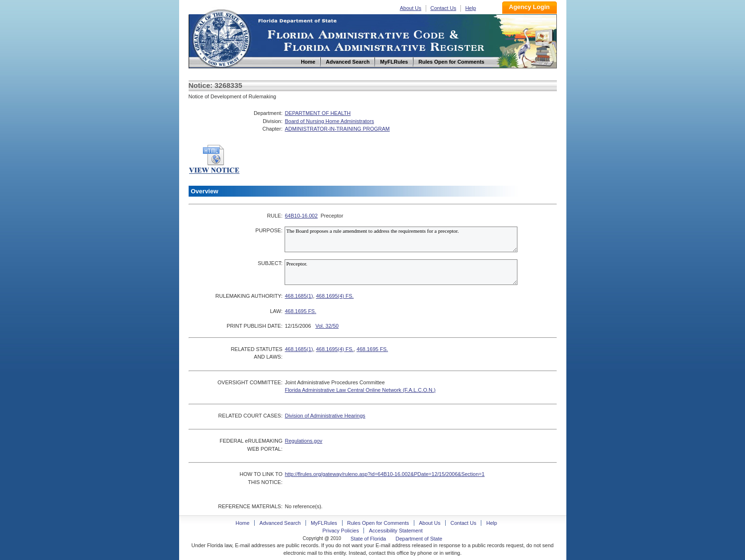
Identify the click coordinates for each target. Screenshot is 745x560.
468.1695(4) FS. (335, 296)
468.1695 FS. (300, 311)
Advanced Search (280, 523)
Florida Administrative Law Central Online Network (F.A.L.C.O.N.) (360, 390)
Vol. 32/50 (327, 326)
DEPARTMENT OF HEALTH (318, 113)
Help (471, 8)
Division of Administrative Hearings (325, 416)
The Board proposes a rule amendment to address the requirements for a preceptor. (401, 239)
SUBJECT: (270, 263)
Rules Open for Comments (378, 523)
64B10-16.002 (301, 216)
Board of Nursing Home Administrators (329, 121)
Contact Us (443, 8)
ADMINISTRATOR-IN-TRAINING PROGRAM (337, 129)
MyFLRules (324, 523)
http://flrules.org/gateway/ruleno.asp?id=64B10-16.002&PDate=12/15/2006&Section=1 (384, 474)
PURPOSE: (269, 230)
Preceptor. (401, 272)
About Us (411, 8)
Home (221, 37)
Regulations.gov (303, 441)
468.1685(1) (299, 296)
